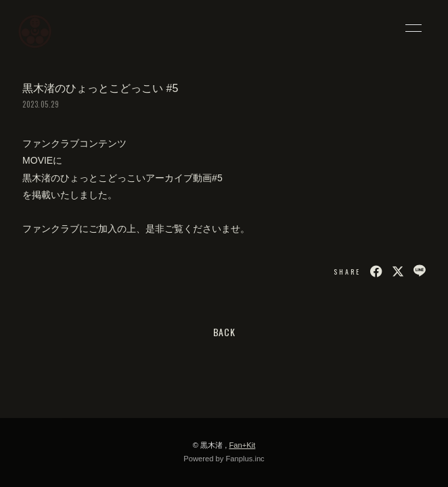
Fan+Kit (242, 445)
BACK (224, 332)
